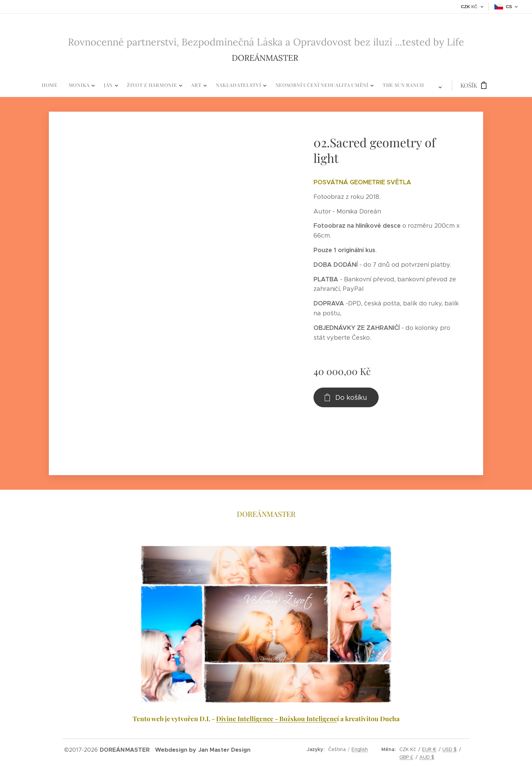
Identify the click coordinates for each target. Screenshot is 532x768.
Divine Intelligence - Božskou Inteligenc (277, 718)
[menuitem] (181, 85)
